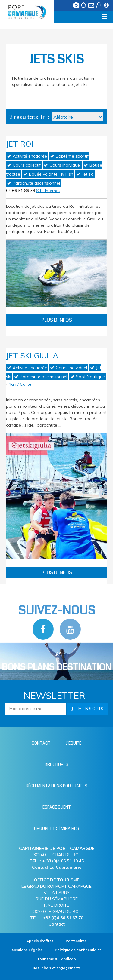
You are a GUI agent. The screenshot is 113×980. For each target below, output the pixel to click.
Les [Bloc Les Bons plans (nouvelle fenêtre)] (56, 661)
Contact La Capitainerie (57, 867)
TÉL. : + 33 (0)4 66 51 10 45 (57, 861)
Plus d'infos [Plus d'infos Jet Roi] (57, 320)
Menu (14, 16)
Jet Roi (20, 144)
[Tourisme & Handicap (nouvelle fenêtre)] (56, 959)
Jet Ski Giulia (32, 355)
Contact (57, 924)
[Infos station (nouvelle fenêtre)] (107, 7)
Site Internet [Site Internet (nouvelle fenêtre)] (48, 191)
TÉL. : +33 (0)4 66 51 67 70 (57, 918)
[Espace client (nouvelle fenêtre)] (99, 7)
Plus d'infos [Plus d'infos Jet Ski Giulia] (57, 573)
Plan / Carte (19, 384)
